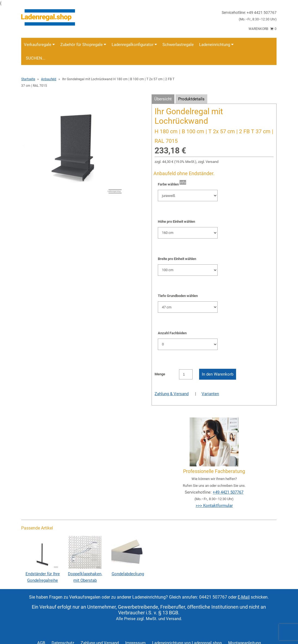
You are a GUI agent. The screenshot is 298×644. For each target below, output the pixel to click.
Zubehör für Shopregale (83, 45)
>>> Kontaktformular (214, 506)
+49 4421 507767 (228, 492)
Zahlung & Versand (172, 394)
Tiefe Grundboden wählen (178, 296)
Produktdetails (191, 99)
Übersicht (163, 99)
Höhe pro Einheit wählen (176, 222)
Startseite (28, 79)
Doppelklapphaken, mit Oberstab (85, 574)
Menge (160, 374)
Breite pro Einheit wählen (177, 259)
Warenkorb (263, 29)
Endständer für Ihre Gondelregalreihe (43, 574)
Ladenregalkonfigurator (134, 45)
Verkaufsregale (39, 45)
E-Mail (244, 597)
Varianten (210, 394)
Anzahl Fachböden (172, 333)
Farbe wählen (168, 184)
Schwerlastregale (178, 45)
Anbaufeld (49, 79)
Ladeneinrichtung (216, 45)
